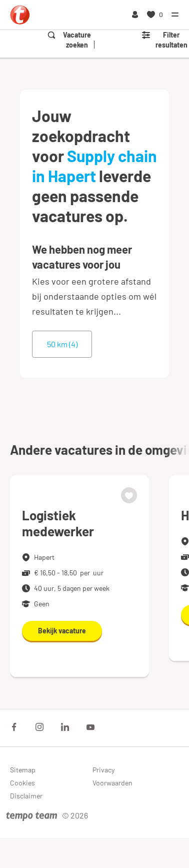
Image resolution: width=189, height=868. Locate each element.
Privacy (103, 770)
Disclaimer (26, 796)
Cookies (22, 783)
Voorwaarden (112, 783)
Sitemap (23, 770)
